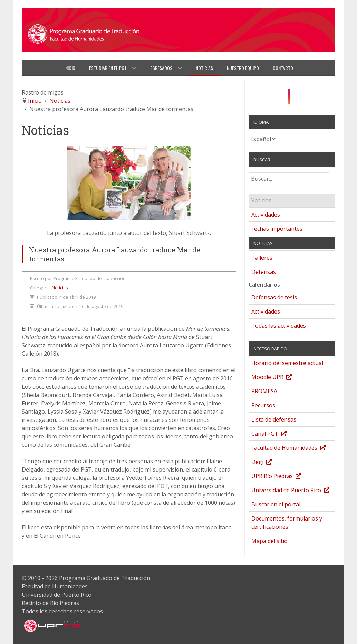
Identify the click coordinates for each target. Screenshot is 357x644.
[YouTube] (296, 98)
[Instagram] (289, 97)
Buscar (249, 175)
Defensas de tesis (274, 297)
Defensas (264, 272)
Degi (268, 463)
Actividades (266, 215)
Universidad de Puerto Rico (293, 491)
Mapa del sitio (269, 541)
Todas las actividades (279, 326)
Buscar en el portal (276, 504)
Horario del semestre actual (287, 363)
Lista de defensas (274, 419)
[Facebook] (282, 98)
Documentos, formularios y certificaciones (287, 523)
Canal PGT (276, 434)
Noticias (60, 288)
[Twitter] (302, 98)
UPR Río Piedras (283, 477)
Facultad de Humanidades (293, 449)
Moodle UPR (278, 378)
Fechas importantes (277, 229)
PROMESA (264, 391)
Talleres (262, 258)
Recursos (263, 405)
